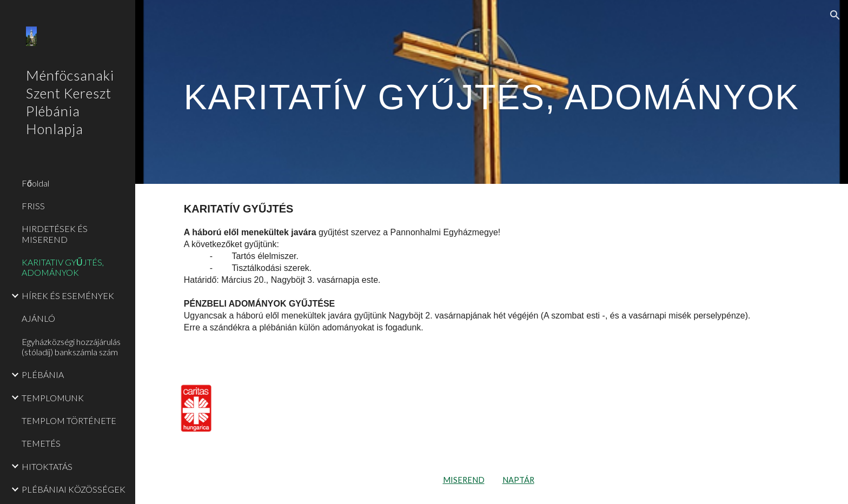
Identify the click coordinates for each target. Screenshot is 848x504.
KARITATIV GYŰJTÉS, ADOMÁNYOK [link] (63, 267)
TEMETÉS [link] (41, 443)
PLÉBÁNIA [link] (43, 374)
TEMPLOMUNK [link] (53, 398)
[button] (835, 15)
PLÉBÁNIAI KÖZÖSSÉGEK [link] (74, 489)
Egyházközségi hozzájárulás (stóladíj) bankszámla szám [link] (71, 347)
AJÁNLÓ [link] (38, 318)
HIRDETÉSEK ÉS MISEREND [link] (55, 234)
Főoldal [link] (35, 183)
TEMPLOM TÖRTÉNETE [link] (69, 420)
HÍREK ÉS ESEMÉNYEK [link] (68, 296)
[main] (492, 92)
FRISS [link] (33, 206)
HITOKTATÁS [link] (47, 466)
